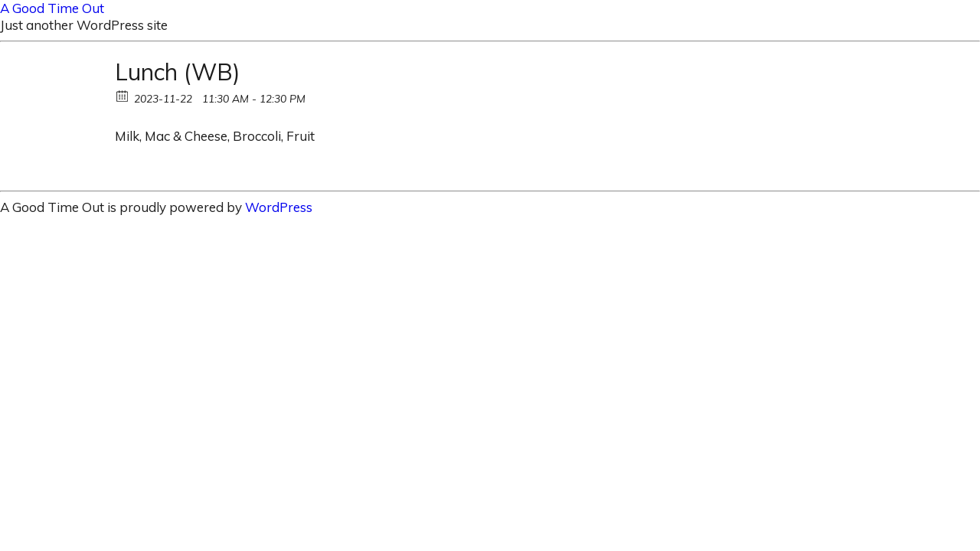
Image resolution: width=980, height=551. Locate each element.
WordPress (279, 207)
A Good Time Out (52, 8)
